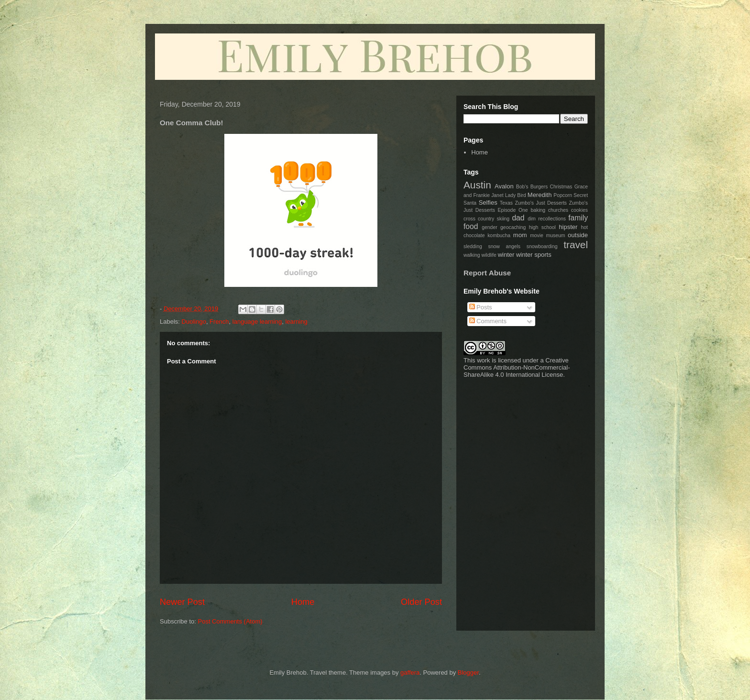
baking (538, 210)
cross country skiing (486, 219)
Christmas (561, 187)
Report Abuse (487, 273)
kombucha (499, 235)
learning (296, 322)
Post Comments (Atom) (230, 621)
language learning (257, 322)
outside (578, 235)
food (471, 226)
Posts (481, 307)
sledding (473, 246)
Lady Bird (516, 195)
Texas (506, 203)
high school (542, 227)
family (578, 218)
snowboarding (542, 246)
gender (489, 227)
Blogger (468, 673)
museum (556, 235)
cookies (579, 210)
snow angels (504, 246)
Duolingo (194, 322)
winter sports (534, 255)
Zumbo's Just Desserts (541, 203)
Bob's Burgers (532, 187)
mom (520, 235)
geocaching (513, 227)
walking (472, 255)
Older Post (421, 602)
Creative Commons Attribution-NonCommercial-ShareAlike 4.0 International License (517, 367)
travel (576, 245)
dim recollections (547, 219)
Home (303, 602)
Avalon (504, 186)
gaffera (410, 673)
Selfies (488, 202)
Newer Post (182, 602)
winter (506, 255)
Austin (477, 185)
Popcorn (563, 195)
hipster (568, 227)
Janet (497, 195)
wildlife (489, 255)
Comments (488, 321)
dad (518, 218)
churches (558, 210)
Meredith (540, 195)
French (219, 322)
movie (537, 235)
